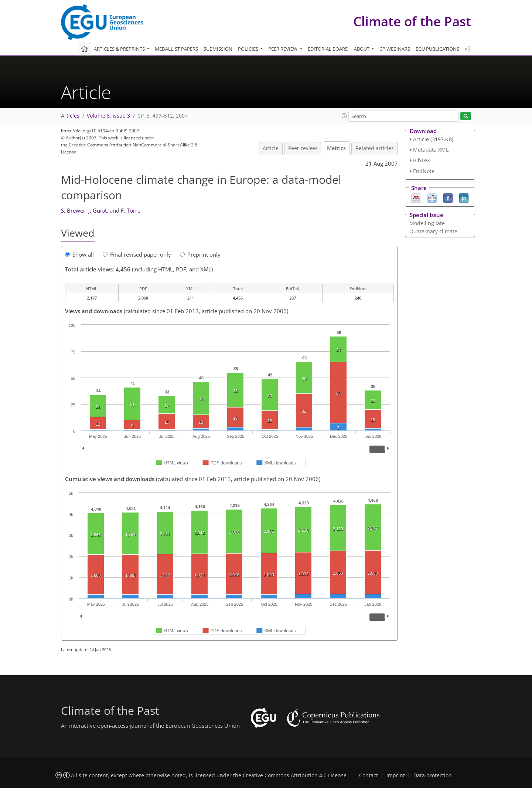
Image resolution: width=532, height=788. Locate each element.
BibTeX (422, 160)
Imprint (396, 775)
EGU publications (437, 49)
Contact (369, 775)
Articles (70, 116)
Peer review (303, 148)
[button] (344, 116)
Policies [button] (249, 49)
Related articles (375, 148)
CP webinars (395, 49)
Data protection (433, 775)
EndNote (424, 171)
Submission (218, 49)
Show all (79, 254)
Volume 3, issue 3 (108, 116)
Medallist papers (176, 49)
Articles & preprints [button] (120, 49)
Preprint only (200, 254)
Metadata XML (431, 150)
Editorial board (328, 49)
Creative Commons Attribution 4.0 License (295, 775)
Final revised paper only (137, 254)
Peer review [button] (283, 49)
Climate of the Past (412, 21)
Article (271, 148)
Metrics (336, 148)
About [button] (362, 49)
